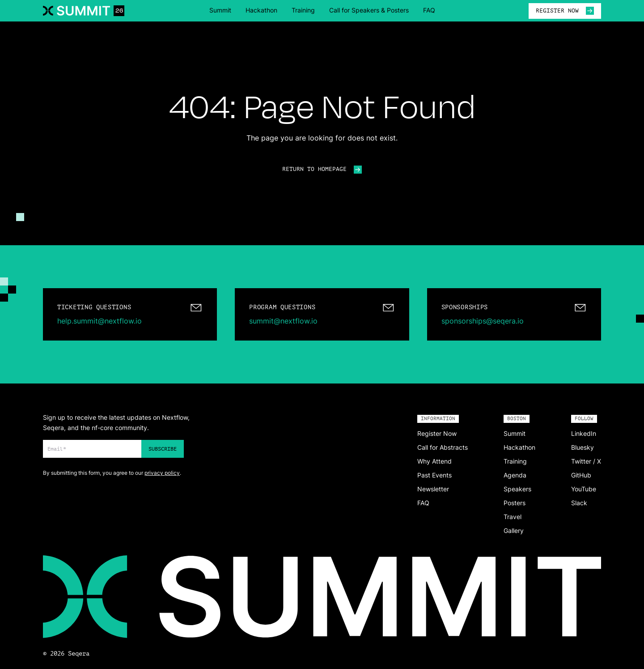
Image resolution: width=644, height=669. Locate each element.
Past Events (434, 475)
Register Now (437, 433)
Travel (513, 517)
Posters (515, 503)
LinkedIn (584, 433)
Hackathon (261, 10)
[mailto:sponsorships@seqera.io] (514, 314)
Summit (220, 10)
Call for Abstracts (443, 447)
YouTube (584, 489)
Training (303, 10)
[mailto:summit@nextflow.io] (322, 314)
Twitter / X (586, 461)
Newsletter (433, 489)
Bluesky (583, 447)
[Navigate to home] (84, 11)
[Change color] (20, 217)
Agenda (515, 475)
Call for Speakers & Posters (369, 10)
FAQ (429, 10)
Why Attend (434, 461)
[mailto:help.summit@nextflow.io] (130, 314)
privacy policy (162, 473)
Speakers (517, 489)
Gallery (514, 531)
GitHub (581, 475)
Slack (579, 503)
